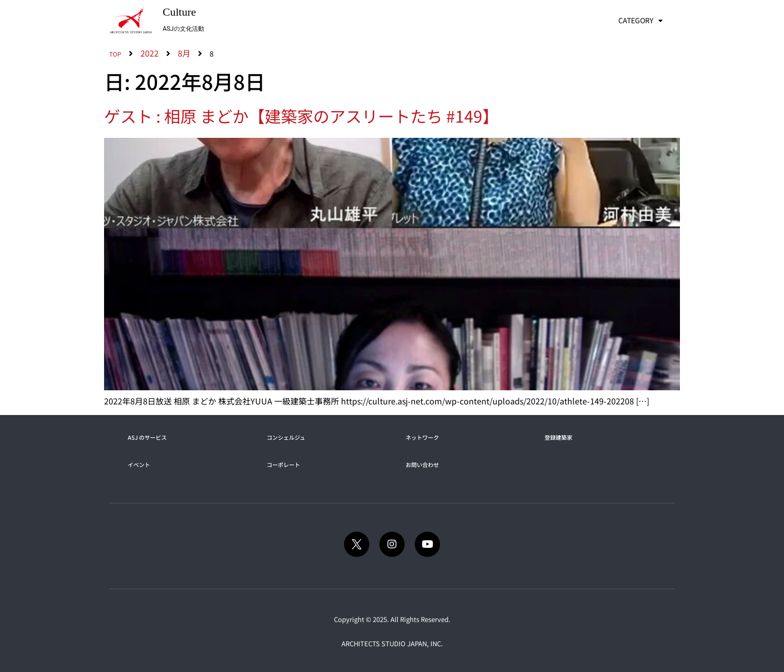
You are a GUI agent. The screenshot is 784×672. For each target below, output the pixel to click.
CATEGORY (641, 21)
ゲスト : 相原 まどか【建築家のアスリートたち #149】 (301, 116)
